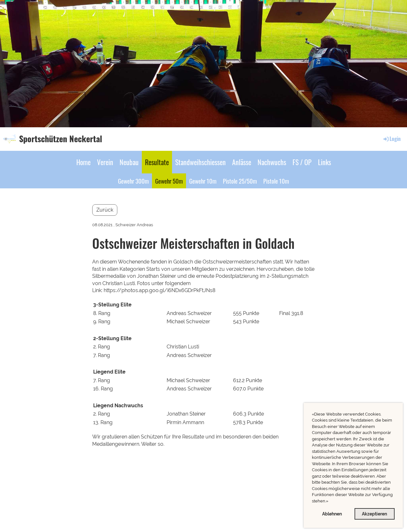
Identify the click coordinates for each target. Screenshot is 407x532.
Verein (105, 162)
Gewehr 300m (133, 181)
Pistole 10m (276, 181)
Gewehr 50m (169, 181)
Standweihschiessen (200, 162)
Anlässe (242, 162)
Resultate (157, 162)
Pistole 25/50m (240, 181)
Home (83, 162)
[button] (330, 502)
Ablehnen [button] (332, 514)
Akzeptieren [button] (374, 514)
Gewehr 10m (203, 181)
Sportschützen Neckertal (61, 139)
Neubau (129, 162)
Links (324, 162)
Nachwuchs (272, 162)
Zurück (105, 210)
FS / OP (302, 162)
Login (392, 139)
